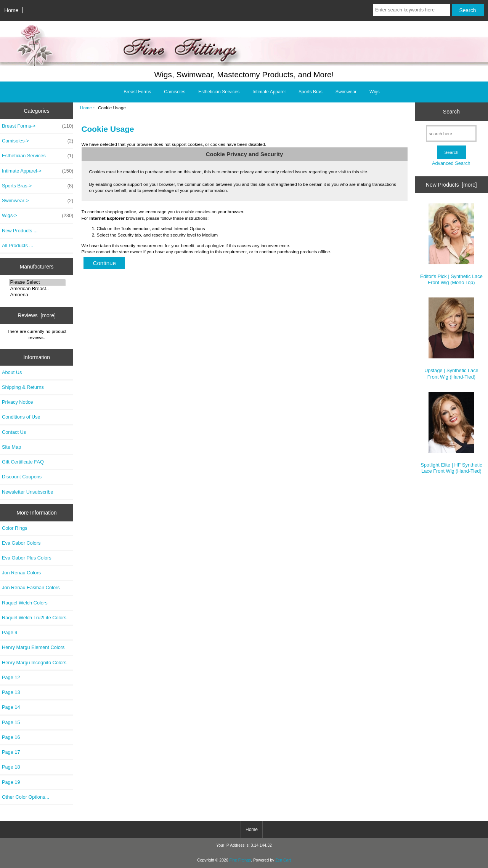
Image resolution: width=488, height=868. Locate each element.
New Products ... (20, 231)
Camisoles (175, 92)
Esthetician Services (219, 92)
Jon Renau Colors (21, 573)
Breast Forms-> (38, 126)
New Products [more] (451, 185)
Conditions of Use (21, 417)
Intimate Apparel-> (38, 171)
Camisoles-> (38, 141)
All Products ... (18, 245)
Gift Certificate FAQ (23, 462)
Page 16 (11, 737)
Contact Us (14, 432)
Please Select (37, 282)
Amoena (37, 295)
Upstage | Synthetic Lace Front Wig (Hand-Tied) (451, 338)
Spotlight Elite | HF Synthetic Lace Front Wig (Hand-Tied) (451, 433)
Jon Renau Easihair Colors (31, 587)
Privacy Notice (17, 402)
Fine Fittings (240, 860)
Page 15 (11, 722)
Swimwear (346, 92)
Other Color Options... (26, 797)
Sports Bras (311, 92)
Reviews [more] (37, 315)
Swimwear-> (38, 201)
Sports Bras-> (38, 186)
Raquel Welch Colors (25, 603)
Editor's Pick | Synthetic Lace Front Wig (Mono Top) (451, 244)
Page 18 (11, 767)
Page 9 (10, 632)
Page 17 (11, 752)
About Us (12, 372)
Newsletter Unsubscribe (28, 492)
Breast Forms (137, 92)
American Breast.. (37, 289)
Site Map (11, 447)
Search (451, 112)
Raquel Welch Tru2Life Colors (34, 618)
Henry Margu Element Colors (33, 647)
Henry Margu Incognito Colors (34, 663)
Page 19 (11, 782)
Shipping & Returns (23, 387)
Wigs (375, 92)
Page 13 (11, 692)
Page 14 (11, 707)
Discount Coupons (22, 477)
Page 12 (11, 677)
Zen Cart (283, 860)
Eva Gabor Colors (21, 543)
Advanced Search (451, 163)
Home (11, 10)
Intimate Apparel (269, 92)
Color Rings (15, 528)
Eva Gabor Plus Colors (27, 558)
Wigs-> (38, 216)
